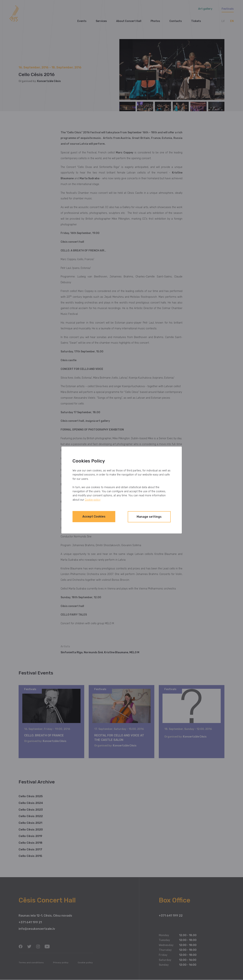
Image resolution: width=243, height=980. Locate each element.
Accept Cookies (97, 516)
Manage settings (147, 516)
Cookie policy (93, 500)
